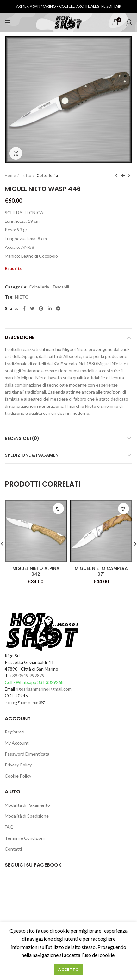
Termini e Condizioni (25, 838)
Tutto (26, 175)
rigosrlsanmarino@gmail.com (44, 689)
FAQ (9, 827)
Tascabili (61, 287)
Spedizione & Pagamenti (34, 455)
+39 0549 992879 (27, 675)
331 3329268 (50, 682)
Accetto (68, 969)
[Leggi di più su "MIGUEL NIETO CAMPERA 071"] (124, 509)
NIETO (22, 297)
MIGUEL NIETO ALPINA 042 (36, 571)
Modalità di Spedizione (27, 816)
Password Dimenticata (27, 754)
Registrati (15, 732)
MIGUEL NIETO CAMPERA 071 (101, 571)
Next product (129, 176)
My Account (17, 743)
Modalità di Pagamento (27, 805)
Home (10, 175)
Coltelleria (47, 175)
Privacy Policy (18, 765)
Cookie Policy (18, 776)
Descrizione (19, 337)
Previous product (116, 176)
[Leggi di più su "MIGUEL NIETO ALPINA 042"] (58, 509)
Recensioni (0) (22, 438)
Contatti (13, 849)
